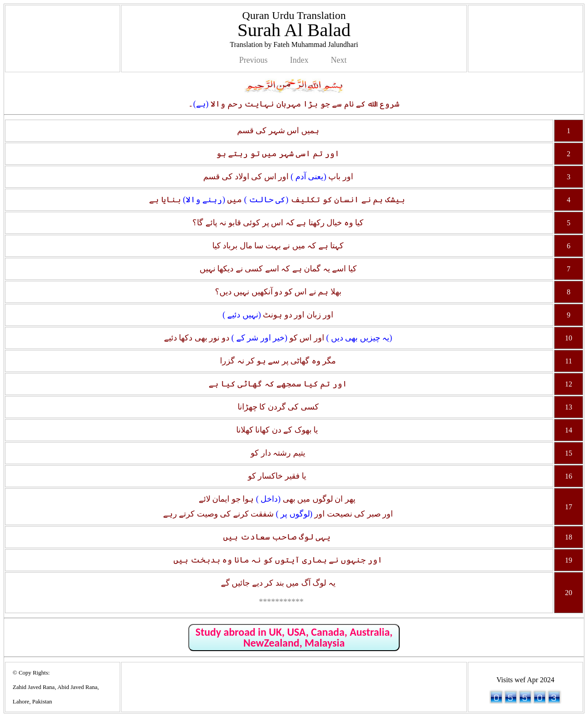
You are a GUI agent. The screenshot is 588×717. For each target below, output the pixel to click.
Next (338, 60)
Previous (254, 60)
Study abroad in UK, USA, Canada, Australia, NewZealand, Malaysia (294, 637)
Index (299, 60)
